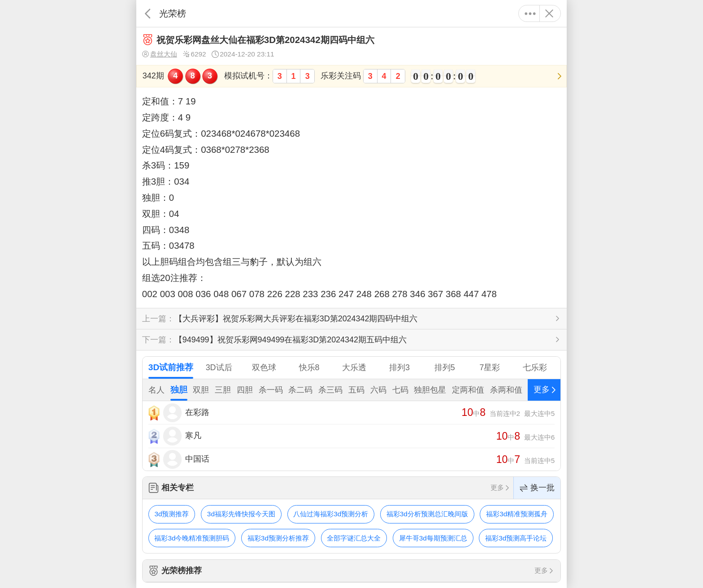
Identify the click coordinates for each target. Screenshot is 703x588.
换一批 (537, 488)
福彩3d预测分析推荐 (278, 538)
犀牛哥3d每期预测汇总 (433, 538)
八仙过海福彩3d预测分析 (331, 514)
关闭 (549, 13)
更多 (530, 13)
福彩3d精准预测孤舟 (517, 514)
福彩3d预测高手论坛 (516, 538)
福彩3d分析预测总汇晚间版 (427, 514)
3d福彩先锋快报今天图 (241, 514)
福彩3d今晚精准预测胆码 (192, 538)
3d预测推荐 (171, 514)
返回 (148, 13)
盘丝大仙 (160, 54)
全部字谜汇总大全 (354, 538)
